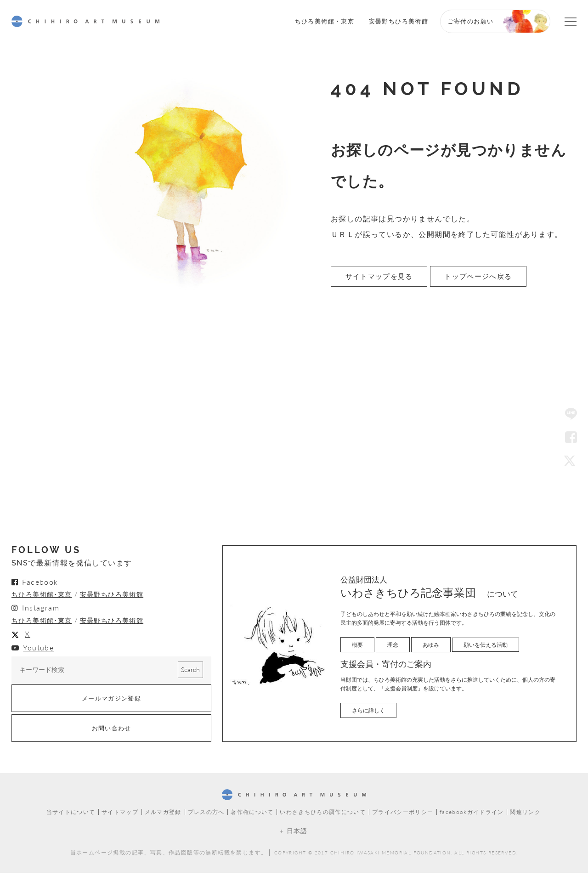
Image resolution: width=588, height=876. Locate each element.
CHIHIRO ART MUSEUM (85, 21)
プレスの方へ (205, 815)
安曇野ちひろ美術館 (399, 21)
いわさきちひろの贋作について (323, 815)
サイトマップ (119, 815)
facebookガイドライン (472, 815)
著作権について (252, 815)
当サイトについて (70, 815)
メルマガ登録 (162, 815)
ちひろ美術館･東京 (42, 596)
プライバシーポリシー (403, 815)
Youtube (38, 649)
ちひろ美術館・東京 (325, 21)
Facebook (571, 438)
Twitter (571, 462)
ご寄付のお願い (471, 21)
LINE (571, 414)
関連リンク (527, 815)
